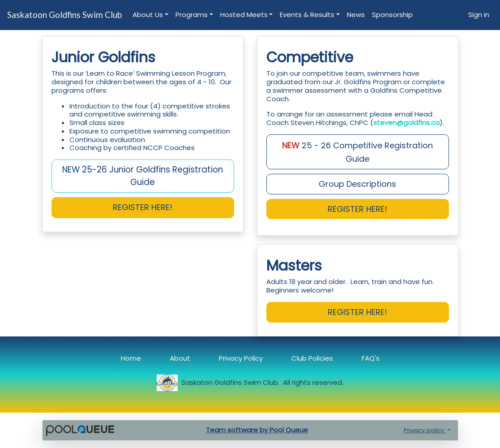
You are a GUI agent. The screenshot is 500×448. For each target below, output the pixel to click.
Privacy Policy (241, 358)
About (180, 358)
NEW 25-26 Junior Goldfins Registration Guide (143, 176)
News (356, 15)
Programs (192, 15)
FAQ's (371, 358)
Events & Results (307, 15)
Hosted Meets (244, 15)
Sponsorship (392, 15)
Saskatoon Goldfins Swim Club (64, 15)
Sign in (479, 15)
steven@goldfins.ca (406, 123)
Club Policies (312, 358)
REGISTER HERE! (357, 209)
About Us (148, 15)
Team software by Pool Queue (257, 430)
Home (131, 358)
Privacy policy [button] (425, 430)
